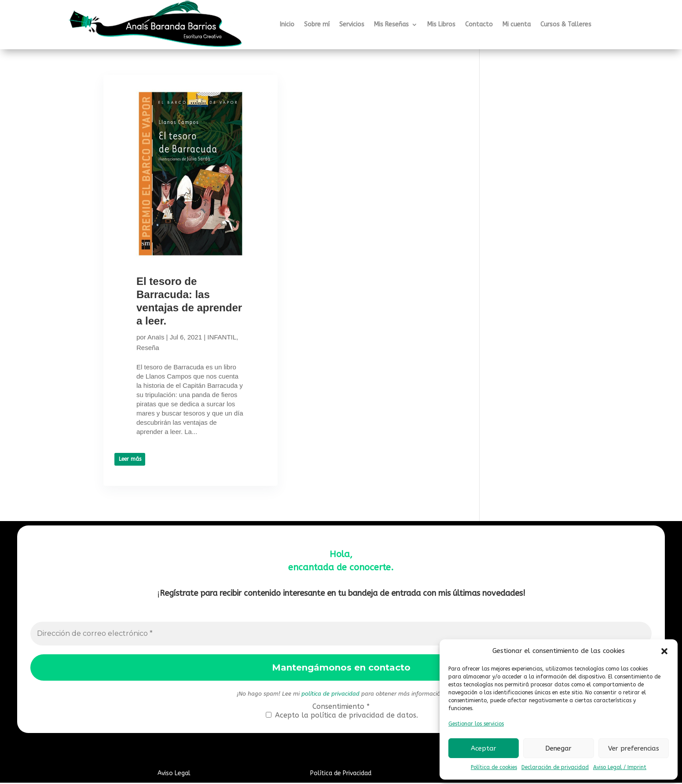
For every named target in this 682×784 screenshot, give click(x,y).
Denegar (558, 748)
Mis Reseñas (391, 24)
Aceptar (484, 748)
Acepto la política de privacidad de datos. (342, 717)
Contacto (479, 24)
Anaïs (156, 337)
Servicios (352, 24)
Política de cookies (494, 767)
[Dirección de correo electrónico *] (341, 635)
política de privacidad (330, 695)
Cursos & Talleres (566, 24)
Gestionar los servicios (476, 724)
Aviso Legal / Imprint (620, 767)
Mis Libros (441, 24)
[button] (664, 651)
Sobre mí (317, 24)
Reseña (180, 348)
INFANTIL (151, 348)
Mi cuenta (517, 24)
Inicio (287, 24)
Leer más (130, 468)
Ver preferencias (634, 748)
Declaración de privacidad (555, 767)
